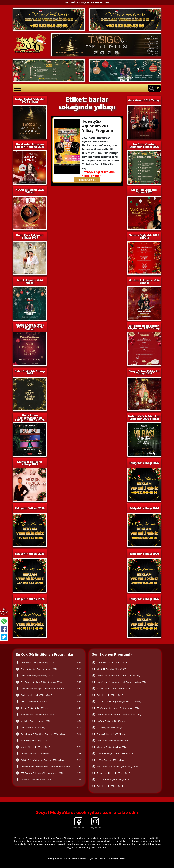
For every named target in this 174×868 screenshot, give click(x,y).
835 (79, 676)
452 (79, 702)
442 (79, 708)
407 (79, 721)
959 (79, 669)
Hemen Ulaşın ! (87, 180)
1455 (79, 663)
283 (79, 753)
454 (79, 695)
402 (79, 728)
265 (79, 760)
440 (79, 715)
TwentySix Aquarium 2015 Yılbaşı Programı (98, 126)
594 (79, 682)
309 (79, 741)
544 (79, 689)
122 (79, 773)
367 (79, 734)
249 (79, 766)
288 (79, 747)
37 (80, 779)
